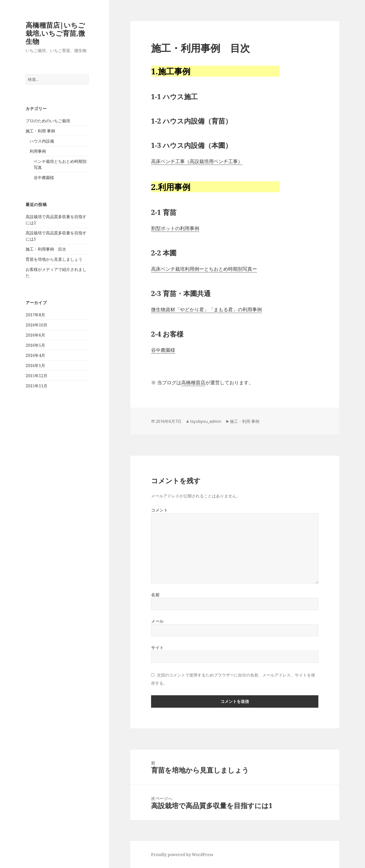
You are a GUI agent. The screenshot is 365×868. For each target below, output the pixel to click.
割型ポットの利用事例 (175, 228)
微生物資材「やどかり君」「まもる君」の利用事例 (206, 309)
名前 (155, 595)
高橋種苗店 (193, 383)
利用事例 (38, 151)
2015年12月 (36, 376)
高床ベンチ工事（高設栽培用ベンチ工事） (197, 161)
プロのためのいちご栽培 (48, 121)
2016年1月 (35, 366)
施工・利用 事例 (40, 131)
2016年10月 (36, 325)
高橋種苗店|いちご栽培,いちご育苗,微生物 (55, 33)
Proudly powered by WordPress (182, 855)
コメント (160, 510)
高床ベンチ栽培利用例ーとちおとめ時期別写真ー (204, 269)
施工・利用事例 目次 (46, 249)
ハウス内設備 (42, 141)
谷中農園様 (44, 178)
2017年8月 (35, 315)
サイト (157, 648)
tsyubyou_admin (206, 421)
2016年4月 (35, 355)
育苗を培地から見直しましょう (54, 259)
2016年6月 (35, 335)
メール (157, 621)
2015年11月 (36, 386)
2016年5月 (35, 345)
